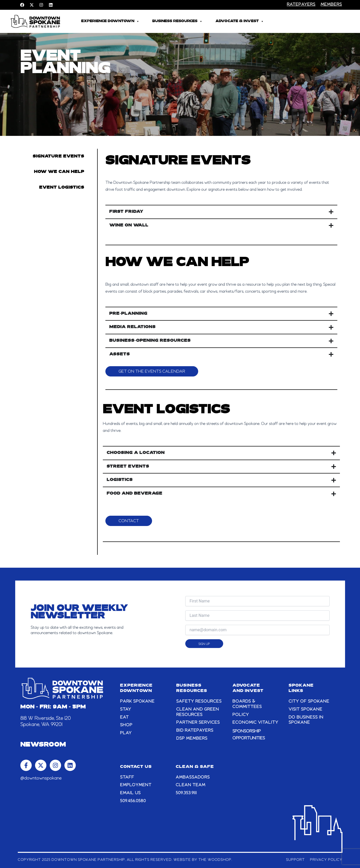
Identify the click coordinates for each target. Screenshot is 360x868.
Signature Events (58, 156)
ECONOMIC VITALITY (255, 723)
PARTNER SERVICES (198, 723)
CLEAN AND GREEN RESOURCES (198, 712)
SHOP (126, 725)
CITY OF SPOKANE (309, 702)
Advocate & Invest (240, 21)
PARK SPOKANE (137, 702)
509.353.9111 (186, 793)
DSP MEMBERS (192, 739)
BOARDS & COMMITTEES (247, 704)
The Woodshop (215, 860)
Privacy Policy (326, 860)
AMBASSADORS (193, 777)
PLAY (126, 733)
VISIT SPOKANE (305, 709)
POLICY (241, 715)
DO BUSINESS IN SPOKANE (306, 720)
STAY (126, 709)
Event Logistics (62, 188)
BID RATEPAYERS (195, 731)
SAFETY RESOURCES (199, 702)
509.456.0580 (133, 801)
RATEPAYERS (301, 5)
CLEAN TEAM (191, 785)
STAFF (127, 777)
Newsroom (43, 745)
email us (130, 793)
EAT (124, 717)
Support (295, 860)
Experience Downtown (110, 21)
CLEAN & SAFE (195, 767)
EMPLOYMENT (136, 785)
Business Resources (177, 21)
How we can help (59, 172)
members (331, 5)
